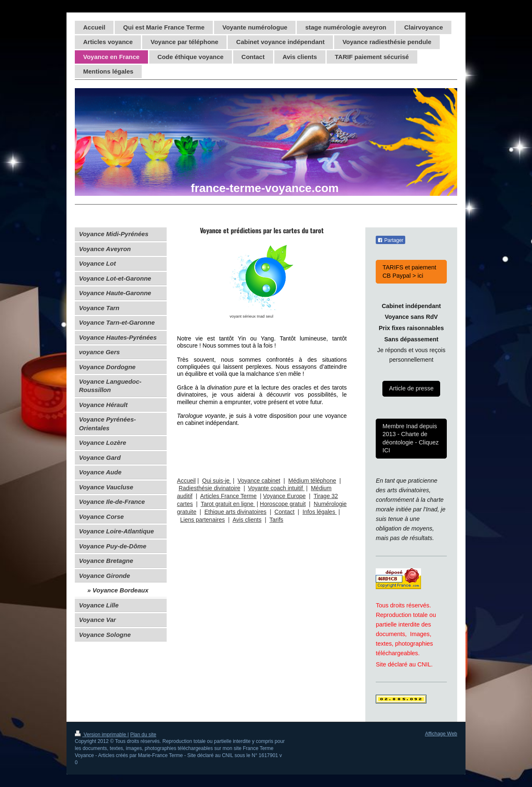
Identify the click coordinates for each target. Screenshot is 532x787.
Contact (284, 512)
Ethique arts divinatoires (235, 512)
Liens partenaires (203, 520)
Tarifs (276, 520)
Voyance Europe (284, 496)
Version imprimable (101, 735)
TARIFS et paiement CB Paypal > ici (409, 271)
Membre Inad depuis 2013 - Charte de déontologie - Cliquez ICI (410, 438)
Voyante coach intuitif (276, 488)
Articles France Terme (229, 496)
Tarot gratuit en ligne (228, 504)
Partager (390, 240)
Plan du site (143, 735)
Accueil (186, 481)
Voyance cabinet (259, 481)
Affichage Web (441, 734)
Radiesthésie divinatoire (210, 488)
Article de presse (411, 388)
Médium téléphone (312, 481)
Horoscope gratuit (283, 504)
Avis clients (247, 520)
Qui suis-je (217, 481)
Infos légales (320, 512)
